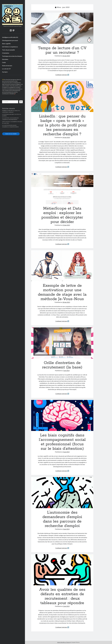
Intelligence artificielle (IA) (10, 37)
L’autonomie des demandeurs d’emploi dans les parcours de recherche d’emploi (62, 493)
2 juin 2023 (66, 606)
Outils (4, 62)
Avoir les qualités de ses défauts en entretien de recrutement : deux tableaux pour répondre (62, 570)
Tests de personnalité (8, 50)
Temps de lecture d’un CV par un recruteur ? (62, 28)
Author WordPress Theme (63, 642)
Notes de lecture (7, 66)
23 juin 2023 (66, 225)
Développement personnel (10, 40)
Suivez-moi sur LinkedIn (11, 134)
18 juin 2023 (66, 302)
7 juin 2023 (66, 371)
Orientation (6, 53)
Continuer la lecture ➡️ (62, 75)
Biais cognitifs (6, 44)
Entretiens (5, 59)
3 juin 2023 (66, 529)
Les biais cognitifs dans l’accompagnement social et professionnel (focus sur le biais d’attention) (62, 415)
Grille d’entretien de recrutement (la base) (62, 343)
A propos (5, 72)
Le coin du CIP (6, 69)
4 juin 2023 (66, 452)
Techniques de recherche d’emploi (12, 56)
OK (21, 102)
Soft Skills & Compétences (10, 47)
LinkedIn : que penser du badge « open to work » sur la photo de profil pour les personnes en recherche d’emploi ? (62, 97)
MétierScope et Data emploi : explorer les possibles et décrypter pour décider (62, 189)
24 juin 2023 (66, 137)
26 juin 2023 (66, 56)
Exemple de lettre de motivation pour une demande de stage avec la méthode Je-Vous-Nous (62, 266)
